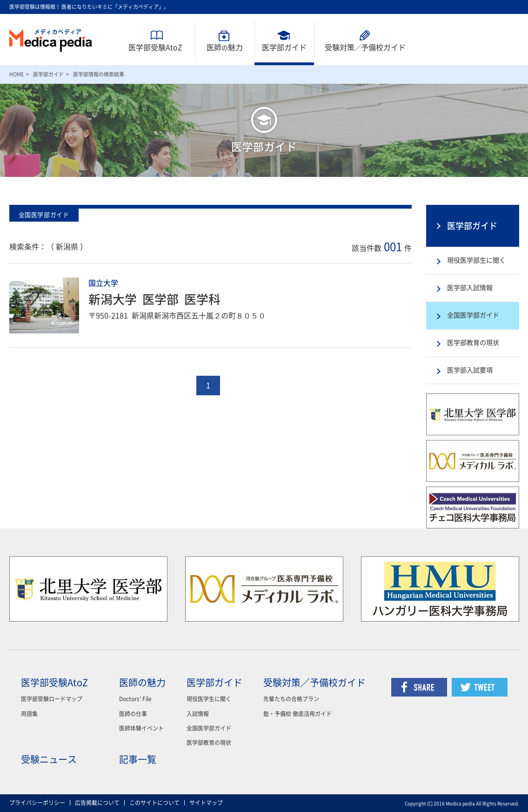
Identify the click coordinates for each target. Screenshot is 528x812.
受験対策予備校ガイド (365, 47)
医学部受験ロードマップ (52, 699)
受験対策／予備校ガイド (314, 683)
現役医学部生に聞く (476, 260)
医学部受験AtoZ (155, 47)
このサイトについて (154, 803)
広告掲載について (97, 803)
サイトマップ (206, 803)
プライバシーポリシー (37, 803)
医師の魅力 (142, 683)
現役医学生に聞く (209, 699)
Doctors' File (135, 699)
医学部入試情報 (470, 288)
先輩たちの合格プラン (291, 699)
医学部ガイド (284, 47)
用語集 (29, 714)
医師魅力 (225, 47)
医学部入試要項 (470, 370)
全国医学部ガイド (473, 315)
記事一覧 (138, 759)
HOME (17, 74)
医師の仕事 (133, 714)
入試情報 (198, 714)
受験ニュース (49, 759)
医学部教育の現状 (473, 343)
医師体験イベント (141, 728)
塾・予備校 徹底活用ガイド (297, 714)
